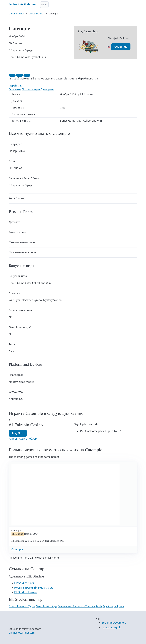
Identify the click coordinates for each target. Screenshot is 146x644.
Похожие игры (31, 89)
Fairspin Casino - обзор (23, 439)
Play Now (18, 433)
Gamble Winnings (46, 606)
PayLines (108, 606)
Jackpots (119, 606)
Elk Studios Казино (26, 592)
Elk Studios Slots (24, 583)
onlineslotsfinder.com (22, 633)
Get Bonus (121, 47)
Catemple (17, 549)
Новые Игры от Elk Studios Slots (34, 588)
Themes (90, 606)
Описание (15, 89)
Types (32, 606)
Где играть (47, 89)
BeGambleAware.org (114, 623)
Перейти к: (16, 86)
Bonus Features (18, 606)
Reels (99, 606)
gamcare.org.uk (111, 627)
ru (43, 4)
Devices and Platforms (71, 606)
